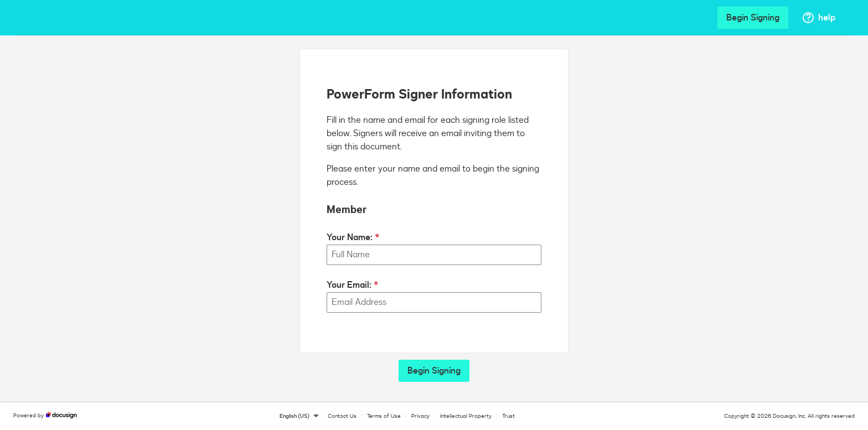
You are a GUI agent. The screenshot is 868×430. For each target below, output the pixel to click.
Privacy (420, 416)
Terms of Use (384, 416)
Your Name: (350, 237)
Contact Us (342, 416)
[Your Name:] (434, 255)
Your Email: (349, 285)
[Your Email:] (434, 302)
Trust (508, 416)
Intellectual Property (466, 416)
